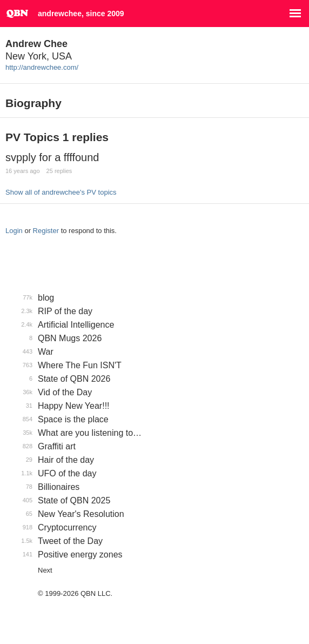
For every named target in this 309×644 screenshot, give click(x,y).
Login (14, 231)
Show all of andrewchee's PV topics (61, 192)
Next (45, 570)
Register (46, 231)
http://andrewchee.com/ (42, 67)
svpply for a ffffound (52, 157)
